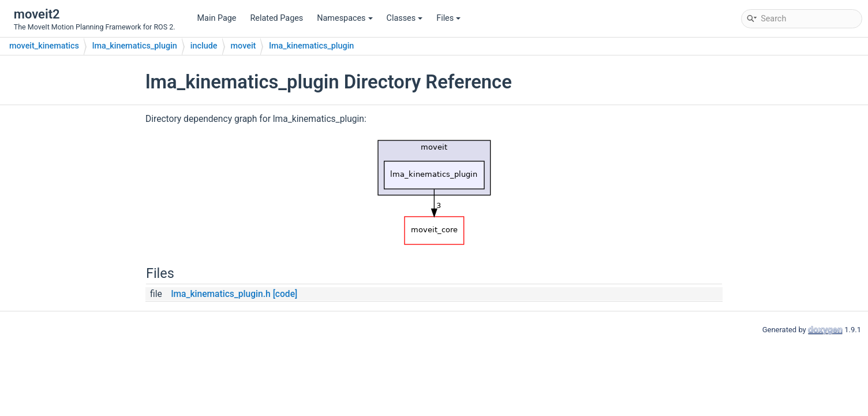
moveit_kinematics (44, 46)
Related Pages (276, 18)
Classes (405, 18)
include (204, 46)
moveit (244, 46)
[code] (285, 294)
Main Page (217, 18)
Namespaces (345, 18)
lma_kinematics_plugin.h (220, 294)
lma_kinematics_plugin (135, 46)
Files (448, 18)
